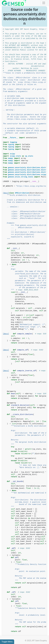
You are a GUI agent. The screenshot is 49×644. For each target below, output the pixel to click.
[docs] (6, 193)
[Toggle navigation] (44, 3)
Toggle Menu (7, 642)
